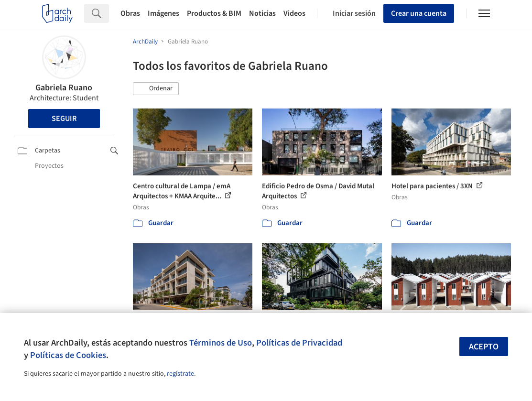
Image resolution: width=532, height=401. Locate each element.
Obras (130, 13)
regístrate (180, 374)
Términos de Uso (221, 343)
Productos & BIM (214, 13)
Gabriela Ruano (64, 88)
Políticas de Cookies (68, 355)
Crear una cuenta (419, 13)
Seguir (64, 119)
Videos (294, 13)
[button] (156, 89)
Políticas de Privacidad (299, 343)
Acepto (484, 347)
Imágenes (163, 13)
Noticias (262, 13)
